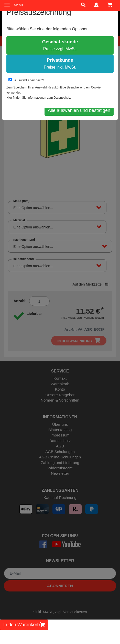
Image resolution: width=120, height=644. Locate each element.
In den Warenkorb (24, 625)
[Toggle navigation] (7, 5)
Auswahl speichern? (26, 80)
